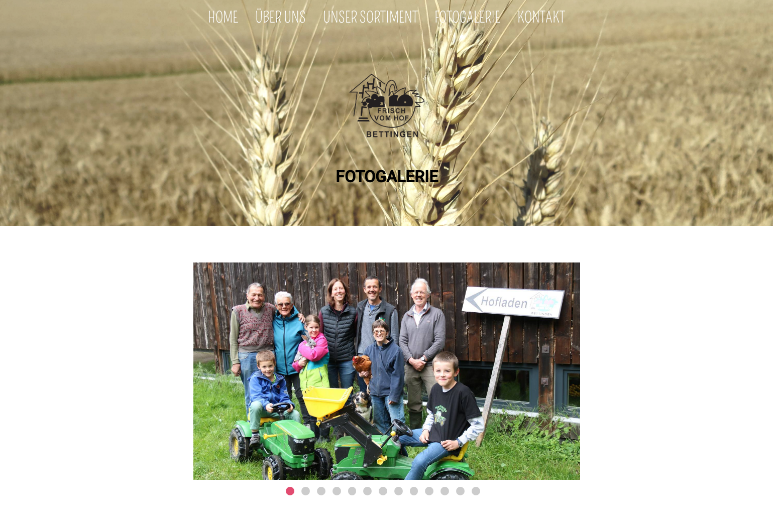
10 (429, 491)
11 (445, 491)
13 (476, 491)
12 (460, 491)
